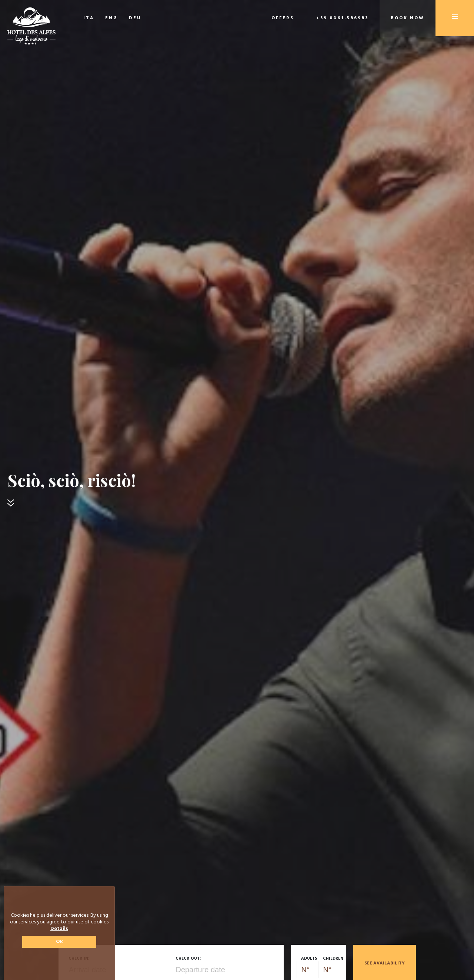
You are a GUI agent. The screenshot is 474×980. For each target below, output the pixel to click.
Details (59, 929)
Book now (408, 18)
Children (333, 959)
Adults (309, 959)
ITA (89, 18)
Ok (59, 942)
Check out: (188, 959)
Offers (283, 18)
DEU (135, 18)
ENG (111, 18)
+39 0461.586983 (342, 18)
